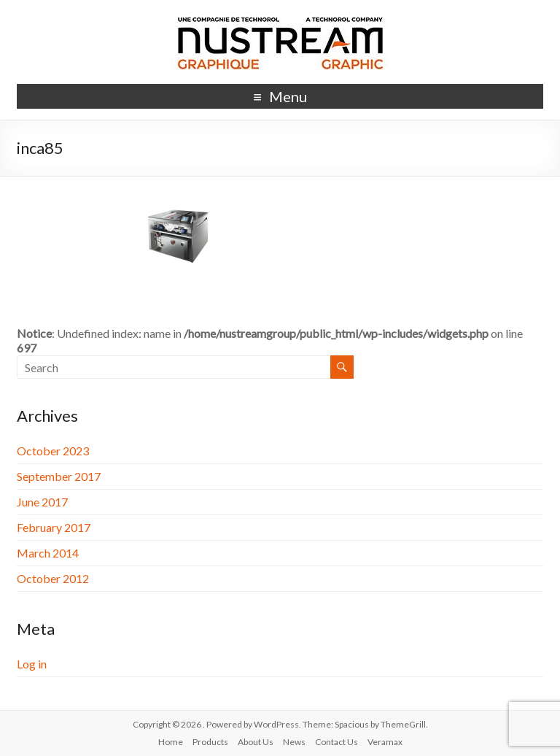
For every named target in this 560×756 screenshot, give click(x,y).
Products (210, 742)
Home (171, 742)
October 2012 (53, 578)
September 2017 (59, 476)
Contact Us (337, 742)
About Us (256, 742)
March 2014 (48, 553)
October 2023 (53, 451)
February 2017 (54, 527)
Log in (32, 664)
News (294, 742)
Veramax (385, 742)
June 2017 (42, 502)
